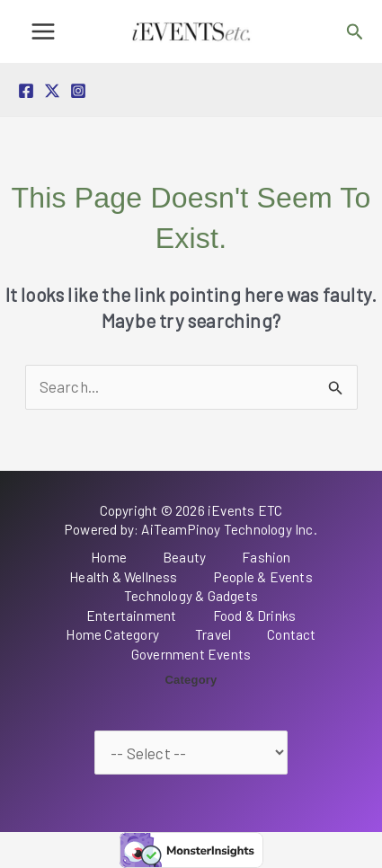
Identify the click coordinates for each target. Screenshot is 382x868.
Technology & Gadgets (191, 596)
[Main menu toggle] (43, 31)
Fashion (266, 557)
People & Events (263, 577)
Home (109, 557)
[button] (355, 32)
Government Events (191, 654)
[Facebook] (26, 91)
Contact (291, 634)
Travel (213, 634)
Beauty (184, 557)
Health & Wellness (123, 577)
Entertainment (132, 616)
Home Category (112, 634)
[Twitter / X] (52, 91)
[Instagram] (78, 91)
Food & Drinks (255, 616)
